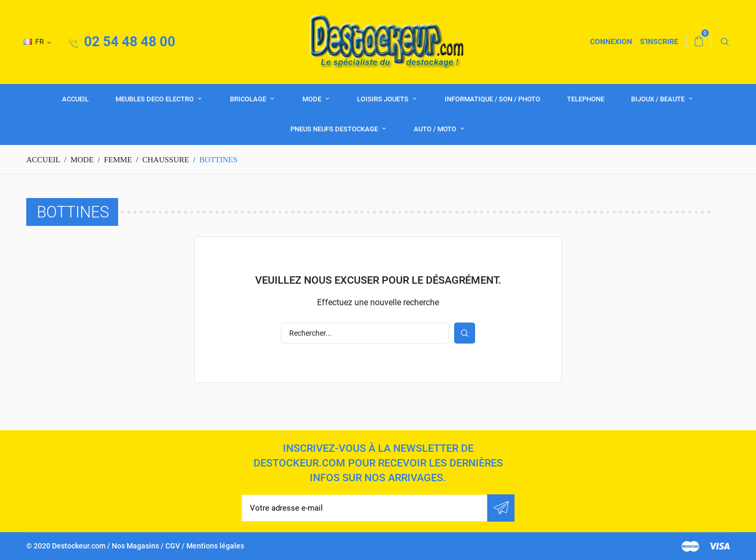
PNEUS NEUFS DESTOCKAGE (335, 129)
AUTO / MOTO (436, 129)
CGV (173, 546)
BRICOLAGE (249, 99)
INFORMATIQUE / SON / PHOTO (492, 99)
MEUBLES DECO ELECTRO (155, 99)
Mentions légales (215, 546)
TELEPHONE (586, 99)
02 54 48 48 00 (122, 42)
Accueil (75, 99)
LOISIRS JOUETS (384, 99)
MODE (313, 99)
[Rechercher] (365, 333)
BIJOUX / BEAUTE (659, 99)
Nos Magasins (135, 546)
